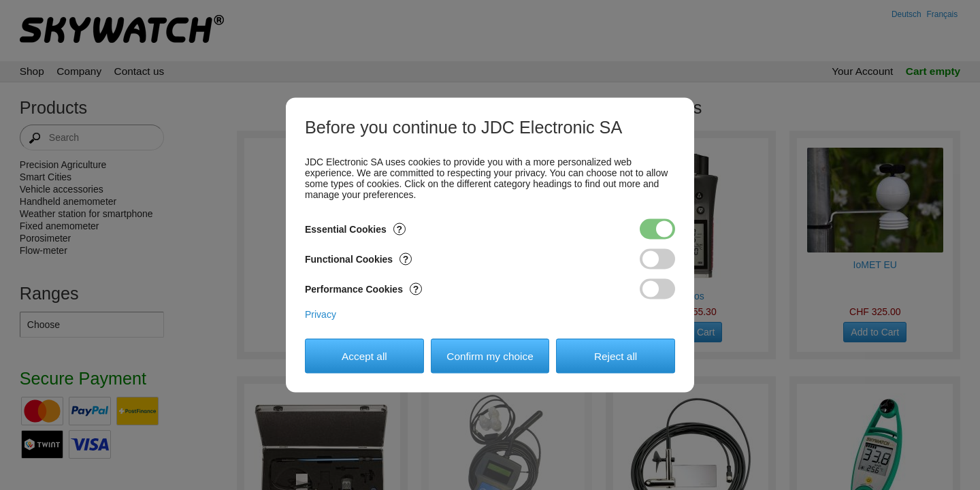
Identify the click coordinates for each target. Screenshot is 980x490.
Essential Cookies (355, 229)
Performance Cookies (363, 289)
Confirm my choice (490, 356)
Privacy (321, 314)
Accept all (364, 356)
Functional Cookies (358, 259)
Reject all (616, 356)
